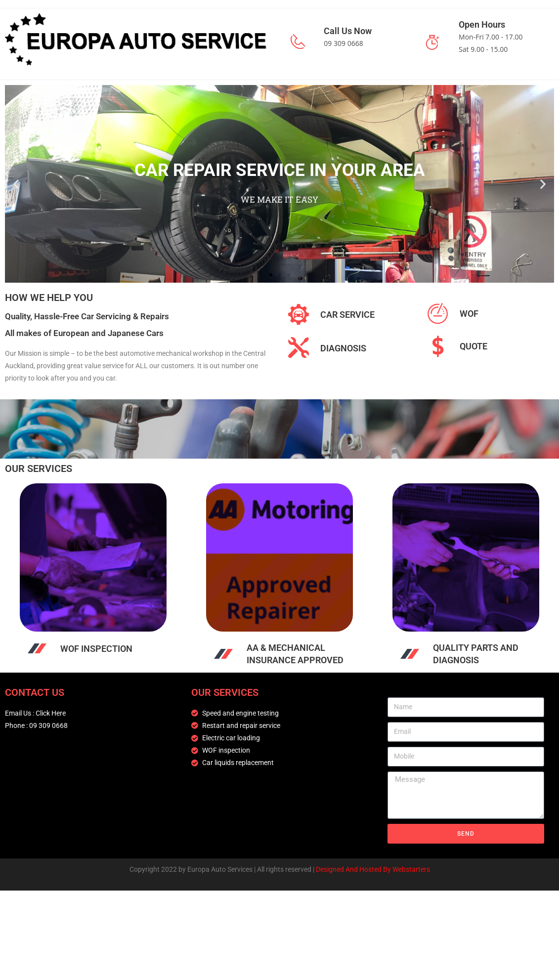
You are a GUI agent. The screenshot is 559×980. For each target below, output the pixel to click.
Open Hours (482, 24)
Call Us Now (348, 31)
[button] (16, 184)
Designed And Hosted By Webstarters (373, 869)
